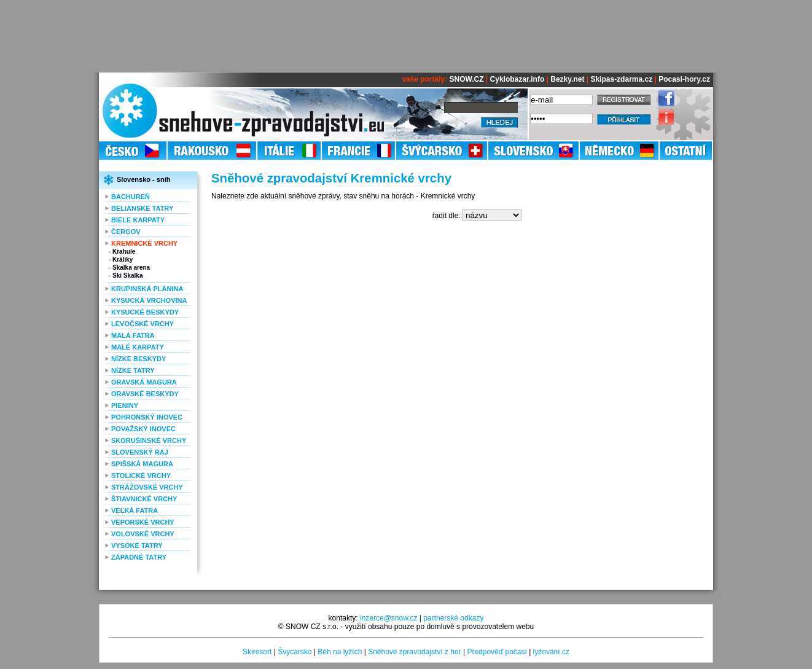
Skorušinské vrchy (149, 440)
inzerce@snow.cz (389, 618)
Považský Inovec (143, 429)
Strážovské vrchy (147, 487)
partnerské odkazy (453, 618)
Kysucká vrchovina (149, 300)
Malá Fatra (133, 335)
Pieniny (125, 405)
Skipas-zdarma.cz (621, 79)
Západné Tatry (139, 557)
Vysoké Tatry (137, 546)
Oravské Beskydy (145, 394)
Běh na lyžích (340, 652)
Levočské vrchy (142, 324)
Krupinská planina (147, 289)
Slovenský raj (140, 452)
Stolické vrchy (141, 475)
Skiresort (257, 652)
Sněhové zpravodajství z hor (414, 652)
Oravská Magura (144, 382)
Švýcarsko (295, 652)
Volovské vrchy (143, 534)
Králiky (123, 260)
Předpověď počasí (497, 652)
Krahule (124, 252)
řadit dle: (447, 216)
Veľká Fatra (135, 511)
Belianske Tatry (142, 208)
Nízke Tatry (133, 370)
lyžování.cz (551, 652)
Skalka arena (131, 268)
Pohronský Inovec (147, 417)
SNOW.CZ (467, 79)
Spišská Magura (142, 464)
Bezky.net (567, 79)
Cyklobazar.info (517, 79)
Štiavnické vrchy (144, 499)
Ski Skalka (127, 276)
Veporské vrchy (143, 522)
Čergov (126, 232)
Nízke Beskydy (139, 359)
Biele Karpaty (138, 220)
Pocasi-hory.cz (684, 79)
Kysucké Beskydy (145, 312)
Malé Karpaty (138, 347)
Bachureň (131, 197)
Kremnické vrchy (144, 243)
